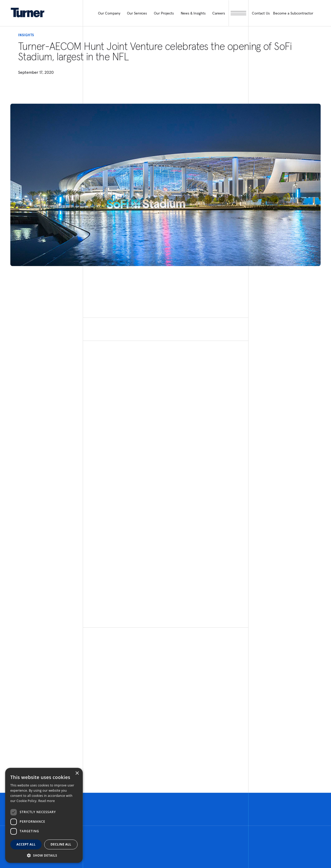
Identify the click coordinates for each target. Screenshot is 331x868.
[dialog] (44, 815)
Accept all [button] (26, 844)
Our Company (109, 13)
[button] (44, 855)
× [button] (77, 773)
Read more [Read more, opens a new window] (47, 801)
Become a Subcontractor (293, 13)
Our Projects (164, 13)
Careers (219, 13)
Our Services (137, 13)
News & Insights (193, 13)
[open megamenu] (239, 13)
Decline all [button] (61, 844)
